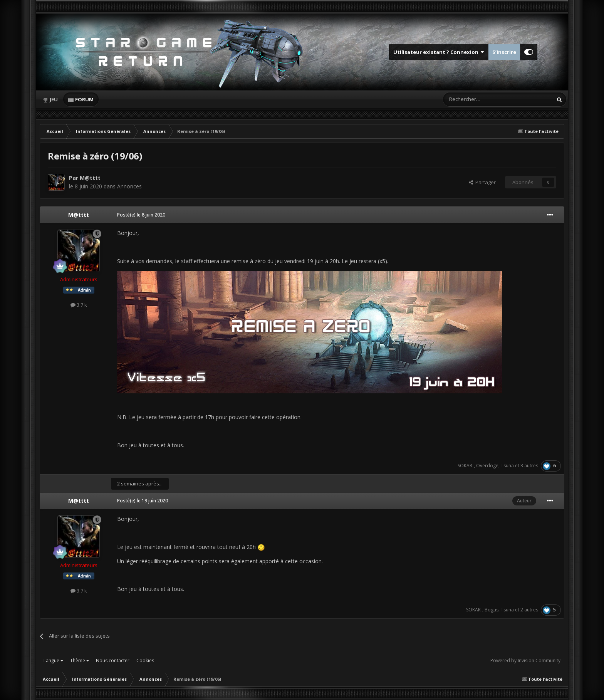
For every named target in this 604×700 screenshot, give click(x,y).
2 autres (529, 610)
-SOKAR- (465, 466)
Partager (482, 182)
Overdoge (487, 466)
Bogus (492, 610)
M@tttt (90, 178)
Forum (84, 99)
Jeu (54, 99)
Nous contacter (113, 661)
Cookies (145, 661)
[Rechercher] (482, 99)
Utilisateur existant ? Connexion (439, 52)
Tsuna (507, 466)
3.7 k (79, 305)
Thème (80, 661)
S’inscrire (504, 52)
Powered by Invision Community (525, 661)
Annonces (129, 186)
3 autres (529, 466)
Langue (53, 661)
